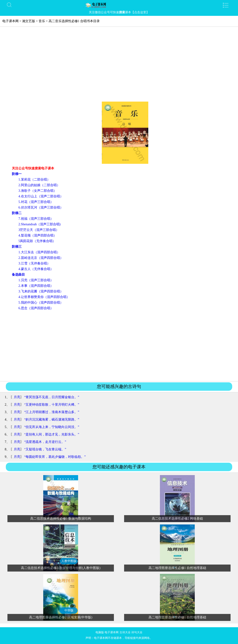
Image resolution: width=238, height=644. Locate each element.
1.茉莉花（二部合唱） (34, 180)
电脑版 (100, 632)
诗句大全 (137, 632)
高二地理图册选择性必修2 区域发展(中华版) (61, 617)
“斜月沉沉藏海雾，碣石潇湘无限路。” (52, 420)
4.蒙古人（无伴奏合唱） (36, 269)
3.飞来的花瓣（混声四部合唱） (41, 291)
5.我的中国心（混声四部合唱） (41, 303)
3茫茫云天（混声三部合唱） (39, 230)
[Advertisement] (119, 67)
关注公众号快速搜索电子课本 (33, 168)
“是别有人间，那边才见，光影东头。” (52, 434)
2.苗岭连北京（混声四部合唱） (41, 258)
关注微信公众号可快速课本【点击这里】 (119, 12)
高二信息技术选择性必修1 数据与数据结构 (61, 519)
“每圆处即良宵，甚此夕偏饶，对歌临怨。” (55, 457)
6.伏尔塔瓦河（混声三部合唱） (41, 207)
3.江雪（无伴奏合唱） (34, 263)
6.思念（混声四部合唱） (36, 308)
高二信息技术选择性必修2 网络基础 (177, 519)
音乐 (42, 21)
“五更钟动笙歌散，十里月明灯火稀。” (52, 405)
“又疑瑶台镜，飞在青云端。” (45, 449)
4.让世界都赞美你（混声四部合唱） (44, 297)
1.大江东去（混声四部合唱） (39, 252)
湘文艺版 (29, 21)
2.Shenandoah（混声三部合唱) (40, 224)
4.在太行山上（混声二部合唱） (41, 196)
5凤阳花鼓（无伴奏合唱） (37, 241)
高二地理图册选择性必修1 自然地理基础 (177, 568)
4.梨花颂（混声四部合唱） (38, 235)
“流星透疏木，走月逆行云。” (45, 442)
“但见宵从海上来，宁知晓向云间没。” (52, 427)
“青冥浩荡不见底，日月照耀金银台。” (52, 397)
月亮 (17, 397)
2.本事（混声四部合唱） (36, 286)
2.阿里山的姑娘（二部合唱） (39, 185)
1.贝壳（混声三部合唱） (36, 280)
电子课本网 (10, 21)
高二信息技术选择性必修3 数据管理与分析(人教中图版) (61, 568)
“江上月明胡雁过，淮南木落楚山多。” (52, 412)
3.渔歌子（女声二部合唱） (38, 191)
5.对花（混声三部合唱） (36, 202)
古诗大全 (125, 632)
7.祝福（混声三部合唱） (36, 219)
